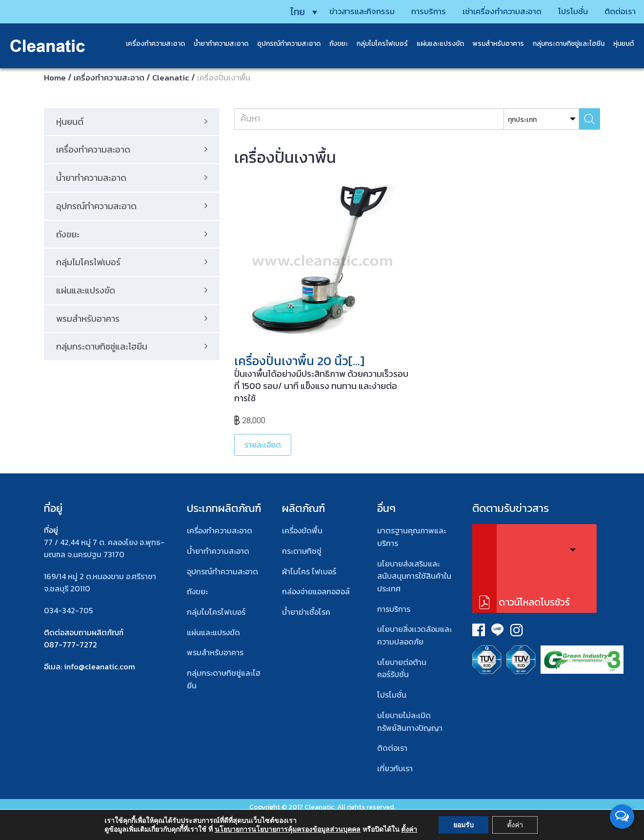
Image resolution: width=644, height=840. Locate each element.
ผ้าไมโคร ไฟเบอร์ (309, 571)
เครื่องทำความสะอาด (151, 44)
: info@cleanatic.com (98, 666)
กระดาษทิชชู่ (302, 551)
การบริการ (410, 11)
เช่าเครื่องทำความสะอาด (488, 11)
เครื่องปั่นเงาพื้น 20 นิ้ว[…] (299, 361)
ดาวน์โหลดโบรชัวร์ (534, 602)
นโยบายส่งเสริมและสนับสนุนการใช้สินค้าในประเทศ (414, 576)
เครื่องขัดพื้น (302, 530)
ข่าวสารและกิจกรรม (340, 11)
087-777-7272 (70, 645)
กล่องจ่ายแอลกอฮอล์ (316, 591)
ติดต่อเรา (613, 11)
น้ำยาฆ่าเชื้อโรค (306, 612)
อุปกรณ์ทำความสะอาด (284, 44)
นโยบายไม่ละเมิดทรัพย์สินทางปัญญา (410, 722)
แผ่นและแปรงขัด (436, 44)
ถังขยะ (334, 44)
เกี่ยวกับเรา (395, 768)
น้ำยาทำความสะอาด (217, 44)
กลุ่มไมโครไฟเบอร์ (378, 44)
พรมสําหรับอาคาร (494, 44)
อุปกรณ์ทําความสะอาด (222, 571)
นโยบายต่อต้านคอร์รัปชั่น (402, 668)
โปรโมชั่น (563, 11)
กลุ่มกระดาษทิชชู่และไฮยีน (564, 44)
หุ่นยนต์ (619, 44)
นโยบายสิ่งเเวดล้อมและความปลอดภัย (414, 635)
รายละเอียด (263, 445)
